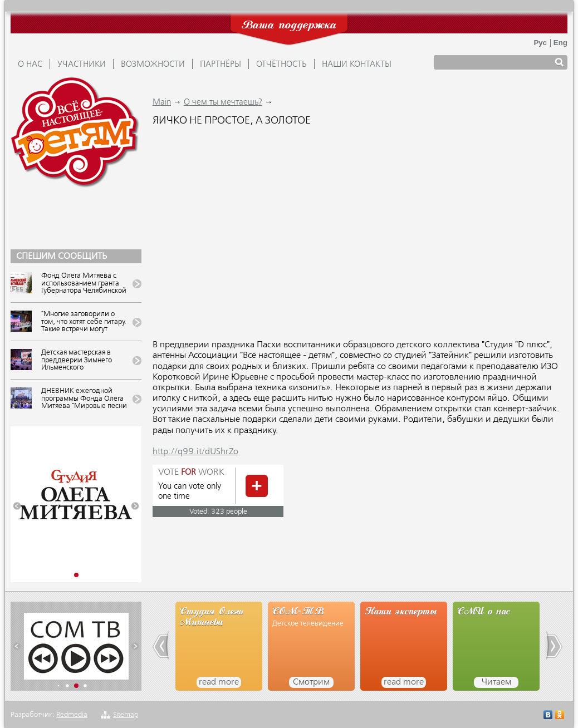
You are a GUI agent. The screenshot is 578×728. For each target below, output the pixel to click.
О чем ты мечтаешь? (223, 102)
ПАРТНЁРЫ (221, 65)
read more (219, 682)
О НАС (30, 65)
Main (162, 102)
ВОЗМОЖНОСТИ (153, 65)
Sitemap (126, 715)
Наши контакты (357, 65)
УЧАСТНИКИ (82, 65)
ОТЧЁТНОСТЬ (281, 65)
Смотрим (311, 682)
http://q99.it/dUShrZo (195, 452)
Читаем (496, 682)
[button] (17, 506)
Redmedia (72, 715)
